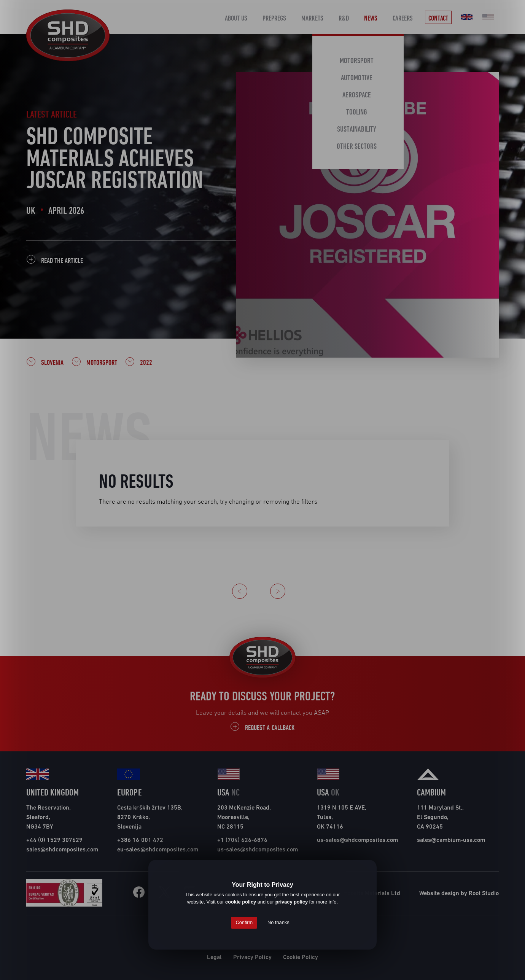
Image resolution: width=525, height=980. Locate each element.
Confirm (244, 922)
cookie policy (241, 902)
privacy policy (292, 902)
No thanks (278, 922)
